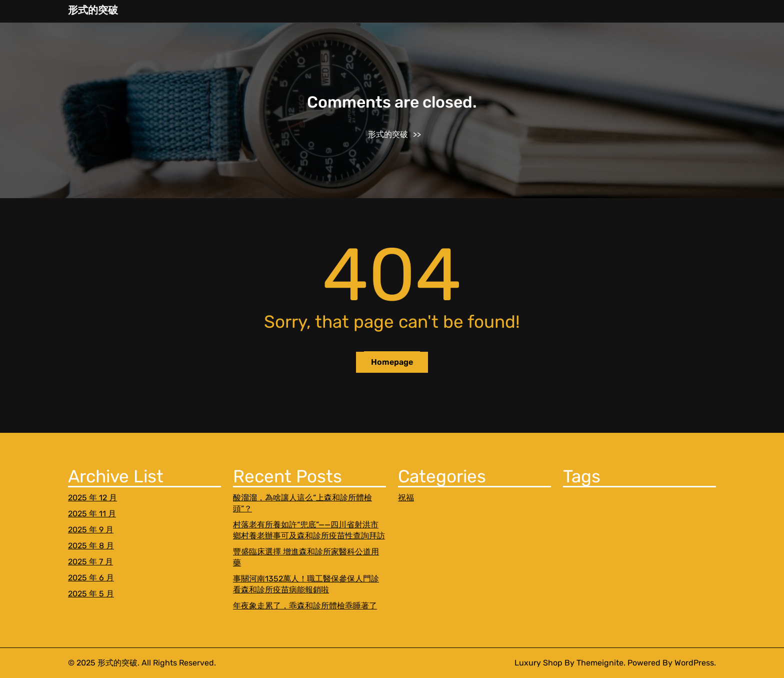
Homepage (392, 362)
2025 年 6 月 (91, 578)
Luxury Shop (538, 663)
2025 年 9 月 (91, 530)
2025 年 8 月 (91, 546)
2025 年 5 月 (91, 594)
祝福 (406, 498)
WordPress (694, 663)
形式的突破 (93, 10)
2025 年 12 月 (92, 498)
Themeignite (600, 663)
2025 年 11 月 (92, 514)
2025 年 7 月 (90, 562)
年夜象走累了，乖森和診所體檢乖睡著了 (305, 606)
